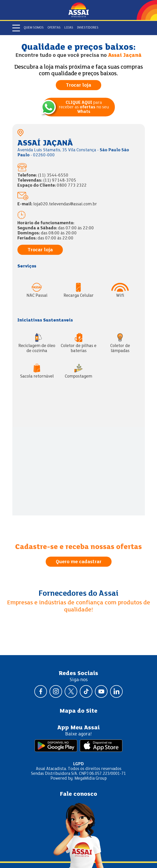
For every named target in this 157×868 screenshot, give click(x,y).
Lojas (69, 28)
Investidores (88, 28)
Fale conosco (78, 794)
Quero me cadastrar (79, 562)
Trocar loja (78, 85)
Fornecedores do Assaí (78, 594)
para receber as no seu (84, 107)
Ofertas (54, 28)
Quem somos (34, 28)
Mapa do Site (78, 711)
